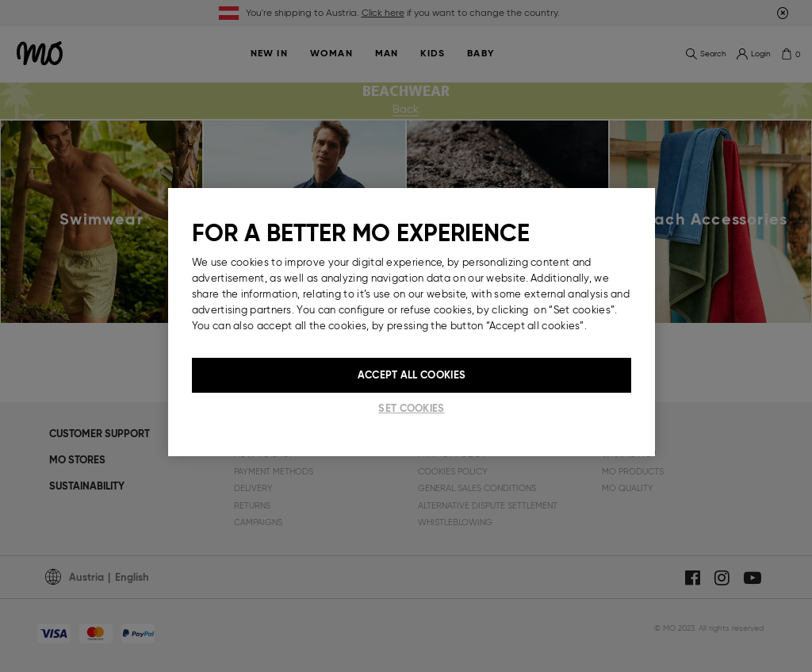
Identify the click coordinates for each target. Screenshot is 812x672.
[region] (412, 322)
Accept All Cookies (412, 375)
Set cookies (411, 408)
